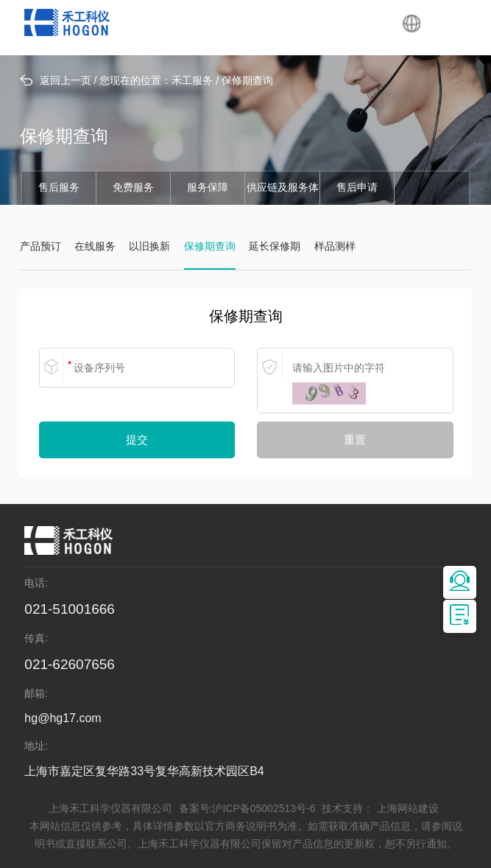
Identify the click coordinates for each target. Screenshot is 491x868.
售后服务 (59, 188)
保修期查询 (247, 81)
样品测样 (335, 247)
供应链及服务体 (283, 188)
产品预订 (40, 247)
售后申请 (357, 188)
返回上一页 (56, 81)
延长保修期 (275, 247)
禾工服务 (192, 81)
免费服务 (133, 188)
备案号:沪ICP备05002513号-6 (247, 809)
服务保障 (208, 188)
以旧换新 (149, 247)
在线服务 (95, 247)
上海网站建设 (408, 809)
